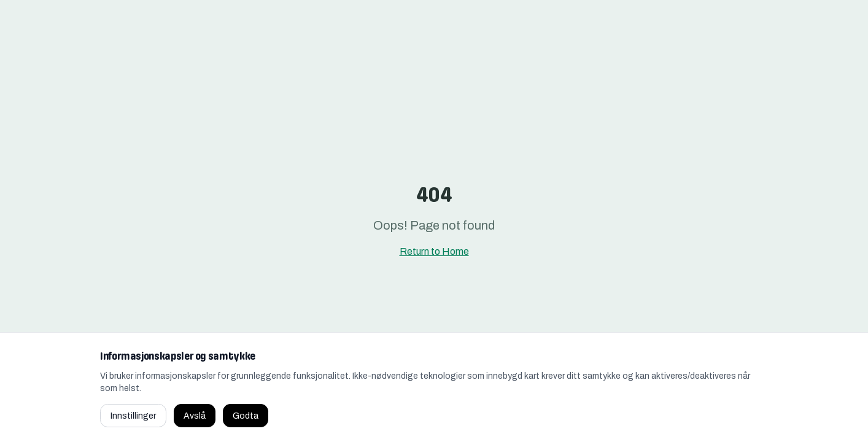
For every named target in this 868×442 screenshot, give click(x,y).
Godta (246, 416)
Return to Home (434, 251)
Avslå (195, 416)
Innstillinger (133, 416)
